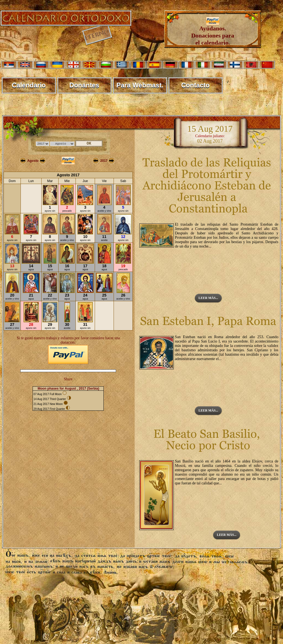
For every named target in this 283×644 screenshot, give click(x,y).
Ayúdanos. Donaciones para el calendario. (213, 33)
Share (68, 379)
